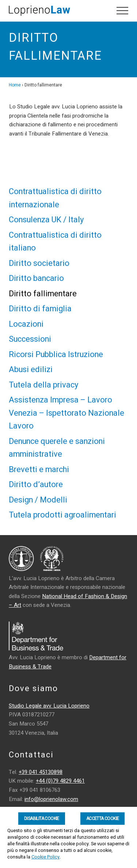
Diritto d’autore (36, 485)
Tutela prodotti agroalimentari (62, 515)
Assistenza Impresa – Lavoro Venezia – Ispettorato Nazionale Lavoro (66, 413)
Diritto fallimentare (43, 294)
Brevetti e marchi (39, 470)
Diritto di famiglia (40, 309)
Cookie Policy (45, 857)
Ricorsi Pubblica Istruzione (56, 355)
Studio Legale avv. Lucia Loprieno (49, 706)
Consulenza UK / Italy (46, 220)
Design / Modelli (38, 500)
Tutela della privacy (43, 385)
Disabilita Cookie (42, 819)
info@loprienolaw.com (51, 799)
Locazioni (26, 324)
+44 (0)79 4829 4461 (60, 781)
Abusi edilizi (31, 370)
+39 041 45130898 (41, 772)
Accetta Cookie (103, 819)
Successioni (30, 339)
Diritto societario (39, 263)
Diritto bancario (36, 278)
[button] (122, 11)
